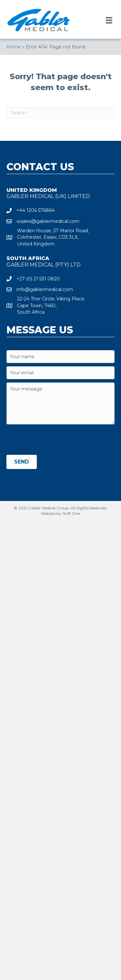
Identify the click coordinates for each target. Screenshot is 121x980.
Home (14, 47)
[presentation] (55, 440)
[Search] (60, 113)
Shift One (71, 513)
